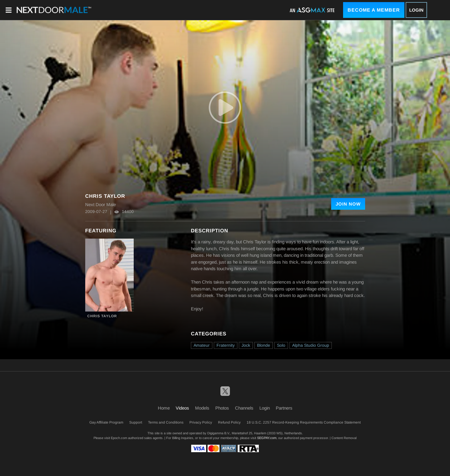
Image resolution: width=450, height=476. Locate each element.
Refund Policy (229, 422)
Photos (222, 408)
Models (202, 408)
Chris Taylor (102, 316)
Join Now (348, 204)
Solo (281, 345)
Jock (246, 345)
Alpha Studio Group (311, 345)
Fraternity (226, 345)
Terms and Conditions (166, 422)
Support (136, 422)
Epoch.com (119, 438)
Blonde (264, 345)
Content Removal (344, 438)
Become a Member (374, 10)
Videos (182, 408)
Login (416, 10)
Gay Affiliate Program (106, 422)
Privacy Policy (201, 422)
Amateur (202, 345)
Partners (284, 408)
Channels (244, 408)
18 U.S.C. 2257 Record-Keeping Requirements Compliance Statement (304, 422)
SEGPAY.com (267, 438)
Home (164, 408)
